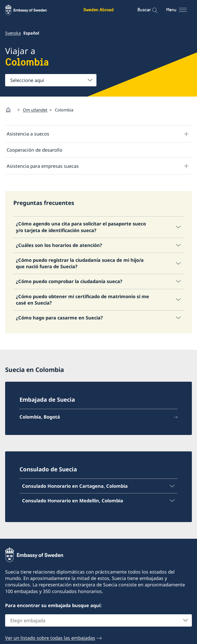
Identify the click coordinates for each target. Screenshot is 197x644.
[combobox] (51, 80)
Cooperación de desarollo (35, 150)
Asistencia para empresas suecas (43, 166)
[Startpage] (10, 110)
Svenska (13, 33)
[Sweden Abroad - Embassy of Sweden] (31, 10)
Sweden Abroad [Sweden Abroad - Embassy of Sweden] (98, 10)
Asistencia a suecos (28, 134)
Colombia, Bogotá (40, 417)
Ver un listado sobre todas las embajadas (50, 638)
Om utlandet (35, 110)
